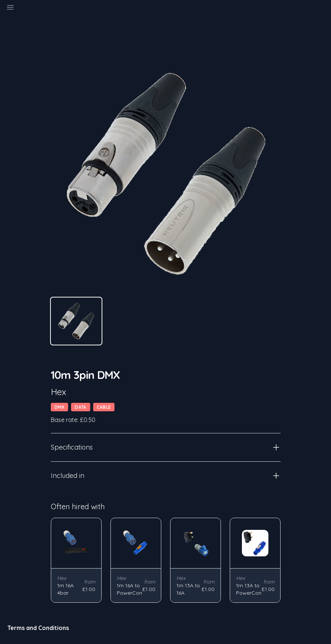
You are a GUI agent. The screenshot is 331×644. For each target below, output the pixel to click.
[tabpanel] (166, 174)
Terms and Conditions (38, 628)
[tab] (76, 321)
